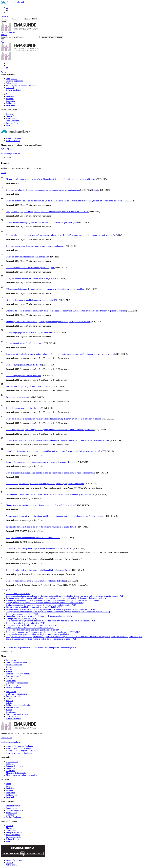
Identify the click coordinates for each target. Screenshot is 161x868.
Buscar (34, 19)
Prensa (9, 125)
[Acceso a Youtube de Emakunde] (19, 753)
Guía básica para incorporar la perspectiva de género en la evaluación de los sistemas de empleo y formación (50, 430)
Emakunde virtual (13, 806)
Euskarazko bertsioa (14, 860)
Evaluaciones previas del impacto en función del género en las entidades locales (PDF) (41, 605)
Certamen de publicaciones (17, 683)
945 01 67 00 (6, 149)
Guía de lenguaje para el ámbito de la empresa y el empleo (30, 332)
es (7, 10)
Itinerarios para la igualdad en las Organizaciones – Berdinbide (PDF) (34, 607)
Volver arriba (11, 865)
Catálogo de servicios (15, 766)
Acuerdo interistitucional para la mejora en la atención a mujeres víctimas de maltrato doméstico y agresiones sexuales (54, 451)
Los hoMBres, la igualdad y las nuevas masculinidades (28, 386)
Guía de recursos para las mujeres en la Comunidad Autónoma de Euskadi (36, 581)
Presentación (11, 660)
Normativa (10, 771)
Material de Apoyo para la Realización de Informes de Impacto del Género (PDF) (39, 616)
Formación (10, 101)
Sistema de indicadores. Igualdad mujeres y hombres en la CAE (32, 300)
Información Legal (14, 123)
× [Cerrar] (3, 40)
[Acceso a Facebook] (14, 138)
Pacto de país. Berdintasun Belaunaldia (22, 85)
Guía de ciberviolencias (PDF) (18, 594)
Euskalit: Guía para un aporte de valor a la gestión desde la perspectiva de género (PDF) (42, 639)
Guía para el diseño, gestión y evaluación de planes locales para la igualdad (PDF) (39, 634)
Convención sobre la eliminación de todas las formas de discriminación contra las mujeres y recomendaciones (50, 494)
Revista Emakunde (14, 90)
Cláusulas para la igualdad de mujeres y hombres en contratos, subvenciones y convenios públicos (46, 289)
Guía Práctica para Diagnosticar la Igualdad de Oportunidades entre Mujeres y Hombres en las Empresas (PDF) (51, 621)
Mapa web (10, 116)
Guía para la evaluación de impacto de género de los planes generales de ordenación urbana (43, 190)
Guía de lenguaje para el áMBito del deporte (24, 365)
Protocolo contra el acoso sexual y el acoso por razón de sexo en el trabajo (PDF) (39, 609)
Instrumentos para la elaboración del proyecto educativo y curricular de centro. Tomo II (41, 527)
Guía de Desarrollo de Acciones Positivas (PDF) (25, 623)
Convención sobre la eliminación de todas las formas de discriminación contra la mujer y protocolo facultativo (51, 473)
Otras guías (6, 589)
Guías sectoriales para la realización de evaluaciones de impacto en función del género (41, 647)
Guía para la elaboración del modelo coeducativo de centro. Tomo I (33, 538)
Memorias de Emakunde (16, 773)
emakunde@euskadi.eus (11, 153)
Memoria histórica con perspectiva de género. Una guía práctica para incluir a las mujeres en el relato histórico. (51, 179)
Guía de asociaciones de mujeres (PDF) (22, 614)
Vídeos (9, 678)
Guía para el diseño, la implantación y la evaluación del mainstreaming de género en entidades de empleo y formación (54, 419)
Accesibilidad (12, 119)
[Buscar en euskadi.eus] (12, 19)
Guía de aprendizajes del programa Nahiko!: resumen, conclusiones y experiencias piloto (42, 222)
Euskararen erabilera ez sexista (18, 397)
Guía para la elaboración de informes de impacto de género (30, 278)
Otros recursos (12, 685)
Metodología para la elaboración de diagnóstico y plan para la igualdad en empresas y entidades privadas (48, 322)
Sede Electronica (13, 121)
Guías (3, 173)
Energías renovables (14, 832)
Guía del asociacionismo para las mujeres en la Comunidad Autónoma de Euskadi (39, 548)
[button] (4, 35)
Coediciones (11, 681)
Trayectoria (11, 768)
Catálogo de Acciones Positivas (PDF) (21, 619)
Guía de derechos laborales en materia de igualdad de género (31, 268)
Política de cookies (14, 839)
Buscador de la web (9, 37)
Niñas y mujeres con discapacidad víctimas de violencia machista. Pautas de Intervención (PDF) (45, 603)
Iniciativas (10, 96)
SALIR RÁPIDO (8, 32)
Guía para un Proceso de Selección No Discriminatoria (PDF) (31, 625)
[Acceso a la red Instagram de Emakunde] (22, 751)
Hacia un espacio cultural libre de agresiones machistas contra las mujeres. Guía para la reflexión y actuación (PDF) (53, 600)
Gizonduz (10, 88)
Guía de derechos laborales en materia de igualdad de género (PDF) (33, 630)
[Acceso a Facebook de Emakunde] (20, 746)
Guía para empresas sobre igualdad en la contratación (28, 257)
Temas (9, 94)
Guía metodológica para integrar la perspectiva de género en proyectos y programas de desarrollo (45, 484)
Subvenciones (12, 83)
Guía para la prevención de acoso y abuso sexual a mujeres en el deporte (35, 246)
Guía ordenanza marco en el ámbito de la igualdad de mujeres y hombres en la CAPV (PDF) (43, 632)
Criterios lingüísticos (14, 81)
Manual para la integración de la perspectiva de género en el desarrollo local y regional (41, 505)
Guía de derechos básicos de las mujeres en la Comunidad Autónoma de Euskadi (38, 570)
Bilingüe (96, 190)
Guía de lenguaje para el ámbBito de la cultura (25, 343)
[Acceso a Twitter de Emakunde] (19, 748)
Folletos (9, 672)
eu (7, 8)
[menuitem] (83, 79)
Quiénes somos (12, 762)
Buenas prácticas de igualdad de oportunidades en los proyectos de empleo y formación (41, 462)
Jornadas (10, 669)
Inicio (8, 784)
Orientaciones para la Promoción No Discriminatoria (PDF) (30, 628)
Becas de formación (14, 676)
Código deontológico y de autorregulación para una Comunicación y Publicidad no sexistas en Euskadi (47, 212)
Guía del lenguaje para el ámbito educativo (23, 408)
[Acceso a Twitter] (13, 141)
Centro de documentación (16, 662)
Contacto (5, 16)
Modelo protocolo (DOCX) (84, 609)
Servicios (10, 99)
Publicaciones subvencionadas (18, 674)
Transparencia (12, 79)
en (7, 12)
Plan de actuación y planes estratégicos (22, 775)
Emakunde (10, 105)
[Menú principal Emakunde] (4, 22)
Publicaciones (12, 103)
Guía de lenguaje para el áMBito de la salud (24, 376)
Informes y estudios (14, 665)
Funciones (10, 764)
